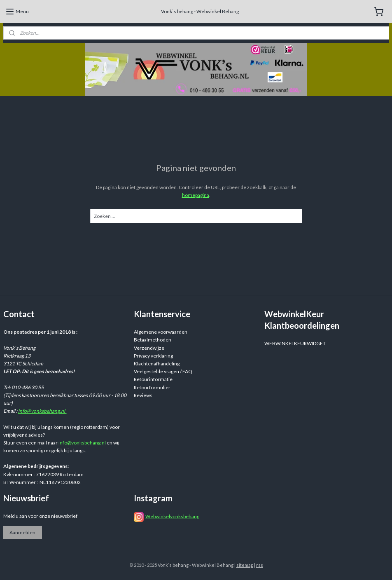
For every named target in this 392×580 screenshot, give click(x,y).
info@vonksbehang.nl (42, 411)
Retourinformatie (153, 379)
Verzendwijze (149, 348)
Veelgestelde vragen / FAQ (163, 371)
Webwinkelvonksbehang (172, 516)
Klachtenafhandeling (157, 364)
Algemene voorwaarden (161, 332)
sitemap (245, 565)
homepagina (196, 195)
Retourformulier (152, 387)
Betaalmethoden (153, 340)
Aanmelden (22, 532)
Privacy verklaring (153, 356)
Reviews (143, 395)
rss (260, 565)
